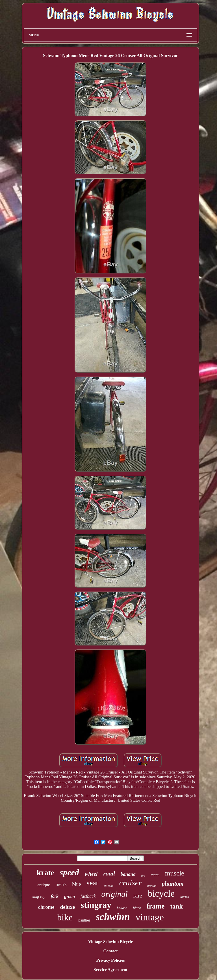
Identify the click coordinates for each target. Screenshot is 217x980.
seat (92, 883)
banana (128, 874)
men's (61, 884)
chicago (109, 886)
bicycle (161, 894)
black (137, 908)
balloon (122, 908)
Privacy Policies (110, 960)
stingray (96, 905)
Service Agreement (110, 970)
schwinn (113, 917)
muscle (175, 873)
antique (44, 885)
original (114, 894)
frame (156, 906)
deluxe (67, 907)
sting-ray (38, 897)
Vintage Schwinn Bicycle (110, 942)
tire (143, 876)
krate (45, 873)
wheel (91, 874)
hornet (185, 897)
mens (155, 875)
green (70, 897)
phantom (173, 884)
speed (69, 872)
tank (176, 906)
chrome (46, 907)
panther (84, 920)
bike (65, 917)
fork (55, 896)
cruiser (130, 883)
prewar (152, 886)
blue (77, 884)
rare (138, 896)
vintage (150, 917)
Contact (111, 951)
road (109, 873)
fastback (88, 896)
